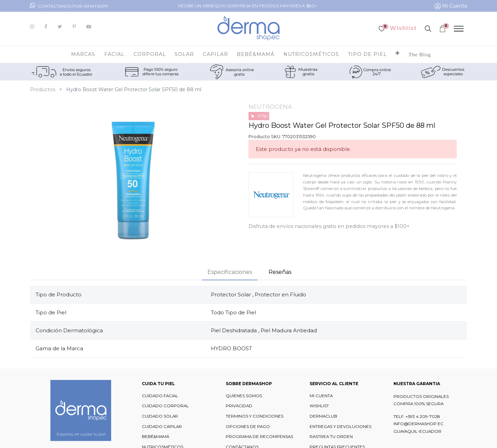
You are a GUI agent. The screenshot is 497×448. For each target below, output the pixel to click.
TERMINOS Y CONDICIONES (255, 416)
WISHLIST (319, 406)
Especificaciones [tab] (230, 272)
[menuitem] (420, 54)
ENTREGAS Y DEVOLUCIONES (340, 427)
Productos (43, 89)
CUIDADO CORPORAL (165, 406)
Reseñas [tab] (280, 272)
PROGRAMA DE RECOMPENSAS (259, 437)
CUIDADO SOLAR (160, 416)
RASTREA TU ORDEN (331, 437)
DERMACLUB (323, 416)
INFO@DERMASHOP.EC (418, 424)
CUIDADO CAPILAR (162, 427)
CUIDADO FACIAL (160, 396)
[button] (398, 54)
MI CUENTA (321, 396)
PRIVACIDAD (239, 406)
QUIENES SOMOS (244, 396)
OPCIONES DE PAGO (248, 427)
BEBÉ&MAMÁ (155, 437)
